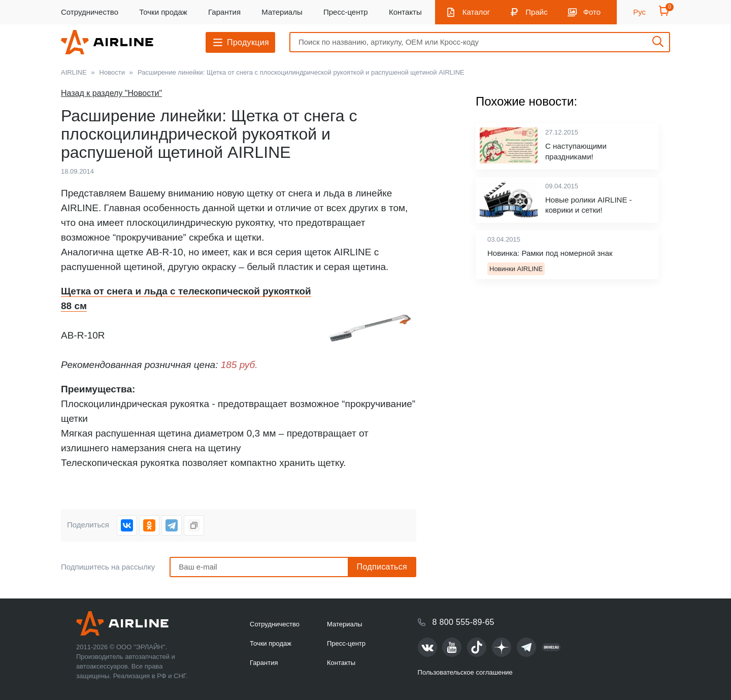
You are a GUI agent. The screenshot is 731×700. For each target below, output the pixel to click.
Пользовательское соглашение (465, 672)
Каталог (476, 12)
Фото (592, 12)
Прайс (536, 12)
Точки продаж (163, 12)
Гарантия (224, 12)
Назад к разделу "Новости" (111, 93)
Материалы (282, 12)
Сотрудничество (90, 12)
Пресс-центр (346, 12)
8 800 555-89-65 (463, 622)
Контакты (405, 12)
